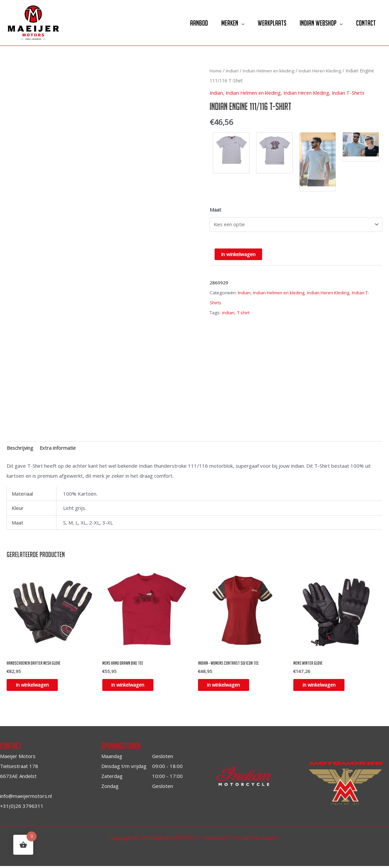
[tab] (20, 448)
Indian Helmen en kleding (271, 71)
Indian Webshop (316, 23)
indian (228, 312)
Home (216, 71)
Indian (234, 71)
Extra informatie (59, 448)
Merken (224, 23)
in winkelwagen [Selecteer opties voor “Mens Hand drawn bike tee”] (133, 686)
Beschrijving (20, 448)
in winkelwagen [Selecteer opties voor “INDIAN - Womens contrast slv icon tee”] (228, 686)
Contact (365, 23)
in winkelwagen (238, 254)
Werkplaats (268, 23)
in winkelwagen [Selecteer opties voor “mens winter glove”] (324, 686)
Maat (215, 210)
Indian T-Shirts (353, 93)
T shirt (243, 312)
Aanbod (192, 23)
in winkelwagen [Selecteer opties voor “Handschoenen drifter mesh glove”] (37, 686)
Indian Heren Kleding (325, 71)
